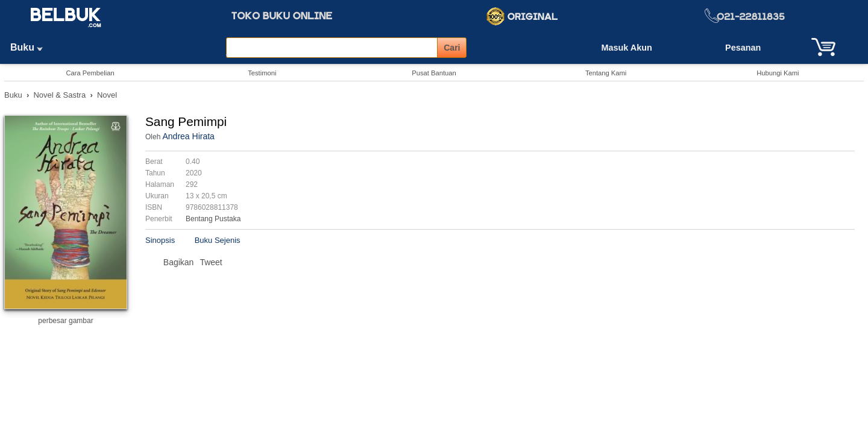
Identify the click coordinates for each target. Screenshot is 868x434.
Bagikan (179, 262)
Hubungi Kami (778, 73)
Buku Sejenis (218, 240)
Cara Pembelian (90, 73)
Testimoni (262, 73)
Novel (107, 95)
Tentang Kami (606, 73)
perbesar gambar (65, 321)
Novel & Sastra (59, 95)
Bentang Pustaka (213, 219)
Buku (31, 47)
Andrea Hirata (188, 136)
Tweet (211, 262)
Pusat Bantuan (434, 73)
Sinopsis (160, 240)
